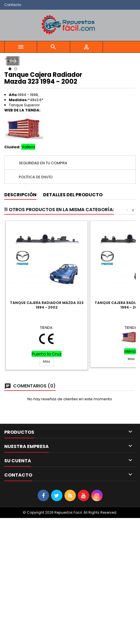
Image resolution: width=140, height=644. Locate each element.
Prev (12, 124)
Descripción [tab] (20, 321)
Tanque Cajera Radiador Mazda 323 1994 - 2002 (47, 431)
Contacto (13, 5)
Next (128, 124)
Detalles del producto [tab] (73, 321)
